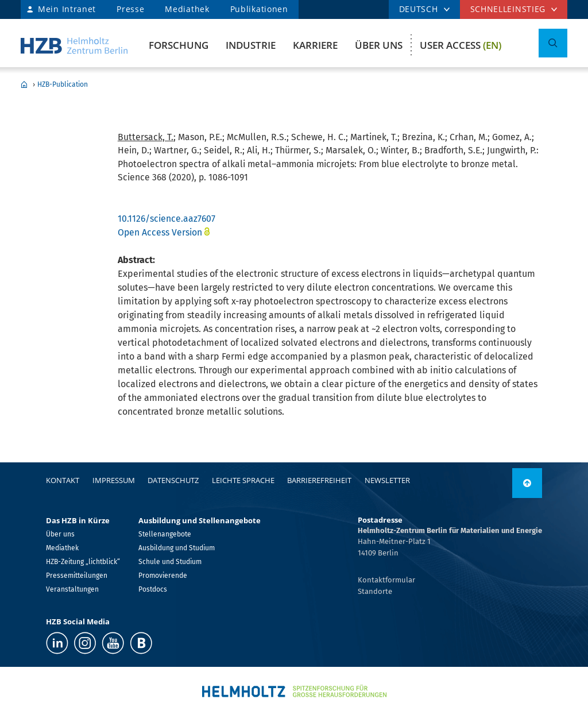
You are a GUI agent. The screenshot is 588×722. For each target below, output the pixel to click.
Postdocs (153, 589)
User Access (461, 45)
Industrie (251, 45)
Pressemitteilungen (77, 576)
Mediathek (187, 9)
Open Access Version (160, 232)
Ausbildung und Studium (177, 548)
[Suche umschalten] (553, 43)
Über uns (379, 45)
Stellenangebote (165, 534)
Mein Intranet (67, 9)
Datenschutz (173, 480)
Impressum (114, 480)
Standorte (375, 591)
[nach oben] (527, 483)
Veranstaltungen (72, 589)
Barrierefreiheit (319, 480)
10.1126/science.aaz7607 (167, 219)
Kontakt (63, 480)
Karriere (315, 45)
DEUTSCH (419, 9)
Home (24, 84)
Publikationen (259, 9)
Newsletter (387, 480)
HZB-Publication (63, 84)
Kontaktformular (386, 580)
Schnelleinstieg (508, 9)
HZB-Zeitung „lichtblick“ (83, 562)
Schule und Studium (170, 562)
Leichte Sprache (243, 480)
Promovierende (163, 576)
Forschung (179, 45)
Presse (130, 9)
